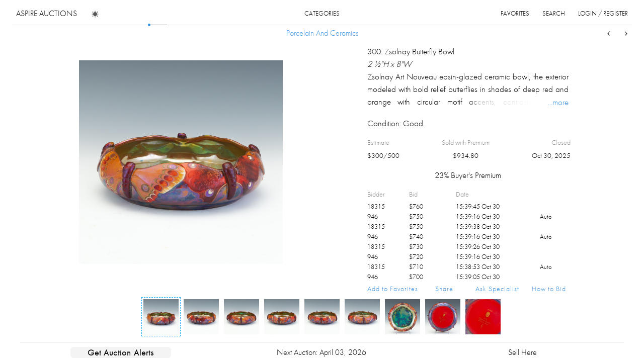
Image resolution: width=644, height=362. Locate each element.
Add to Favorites (393, 289)
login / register (603, 13)
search (554, 13)
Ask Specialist (497, 289)
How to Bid (549, 289)
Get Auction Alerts (121, 352)
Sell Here (522, 352)
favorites (515, 13)
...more (558, 102)
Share (444, 289)
